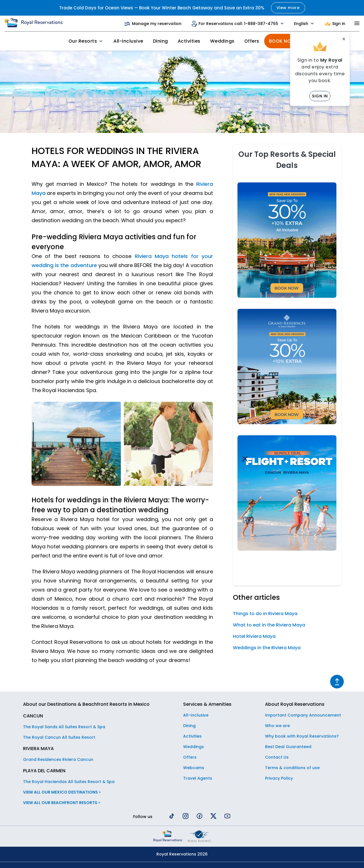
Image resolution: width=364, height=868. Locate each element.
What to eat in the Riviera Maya (269, 625)
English (305, 24)
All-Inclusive (128, 41)
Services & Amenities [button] (207, 704)
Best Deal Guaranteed (288, 747)
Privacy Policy (279, 778)
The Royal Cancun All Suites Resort (59, 737)
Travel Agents (198, 778)
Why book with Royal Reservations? (302, 736)
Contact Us (277, 757)
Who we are (277, 726)
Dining (161, 41)
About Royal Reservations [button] (295, 704)
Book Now (282, 41)
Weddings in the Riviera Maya (267, 648)
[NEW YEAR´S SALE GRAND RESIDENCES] (287, 423)
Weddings (222, 41)
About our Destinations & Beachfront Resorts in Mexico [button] (86, 704)
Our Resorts (86, 41)
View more (288, 8)
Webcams (194, 768)
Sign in (320, 96)
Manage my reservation (153, 24)
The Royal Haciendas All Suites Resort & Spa (69, 782)
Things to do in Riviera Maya (265, 614)
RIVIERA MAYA (38, 749)
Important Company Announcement (303, 715)
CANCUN (33, 716)
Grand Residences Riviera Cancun (58, 759)
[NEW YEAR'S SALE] (287, 296)
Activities (189, 41)
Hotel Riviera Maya (254, 636)
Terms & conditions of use (292, 768)
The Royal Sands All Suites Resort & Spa (64, 727)
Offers (252, 41)
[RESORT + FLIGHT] (287, 549)
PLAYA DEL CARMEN (44, 771)
